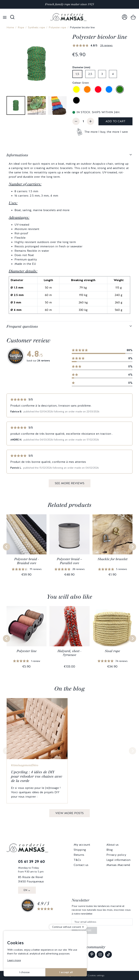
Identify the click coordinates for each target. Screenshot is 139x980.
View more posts (69, 813)
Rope (21, 27)
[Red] (98, 89)
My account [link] (82, 845)
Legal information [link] (118, 860)
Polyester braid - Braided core (27, 561)
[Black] (76, 100)
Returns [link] (79, 855)
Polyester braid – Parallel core (69, 561)
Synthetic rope (36, 27)
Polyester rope (57, 27)
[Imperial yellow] (76, 89)
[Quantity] (83, 121)
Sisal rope (112, 651)
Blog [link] (110, 850)
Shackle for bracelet (112, 559)
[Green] (120, 89)
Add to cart (115, 121)
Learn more (14, 960)
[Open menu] (5, 17)
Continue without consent (67, 927)
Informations (17, 155)
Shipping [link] (80, 850)
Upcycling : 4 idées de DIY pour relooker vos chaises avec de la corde (37, 776)
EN (25, 890)
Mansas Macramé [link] (118, 865)
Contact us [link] (81, 865)
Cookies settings (96, 975)
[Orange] (87, 89)
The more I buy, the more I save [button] (106, 132)
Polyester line (27, 651)
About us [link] (112, 845)
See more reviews (70, 483)
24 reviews (106, 45)
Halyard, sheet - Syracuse (69, 653)
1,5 (77, 74)
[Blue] (109, 89)
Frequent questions (22, 326)
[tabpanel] (69, 236)
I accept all (66, 972)
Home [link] (10, 27)
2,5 (90, 74)
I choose (24, 972)
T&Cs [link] (77, 860)
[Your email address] (102, 922)
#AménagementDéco (25, 765)
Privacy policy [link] (116, 855)
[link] (125, 17)
